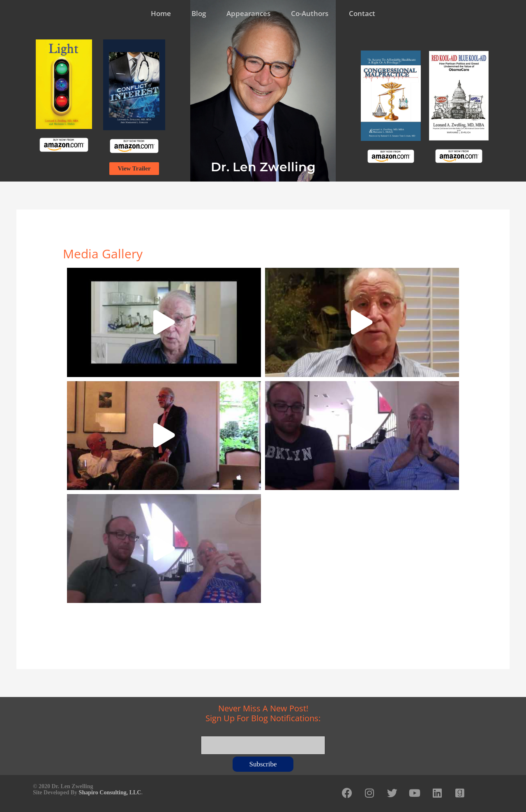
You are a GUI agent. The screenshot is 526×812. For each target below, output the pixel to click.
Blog (199, 13)
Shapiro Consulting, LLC (110, 792)
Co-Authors (310, 13)
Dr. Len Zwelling (263, 167)
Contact (362, 13)
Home (161, 13)
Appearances (248, 13)
